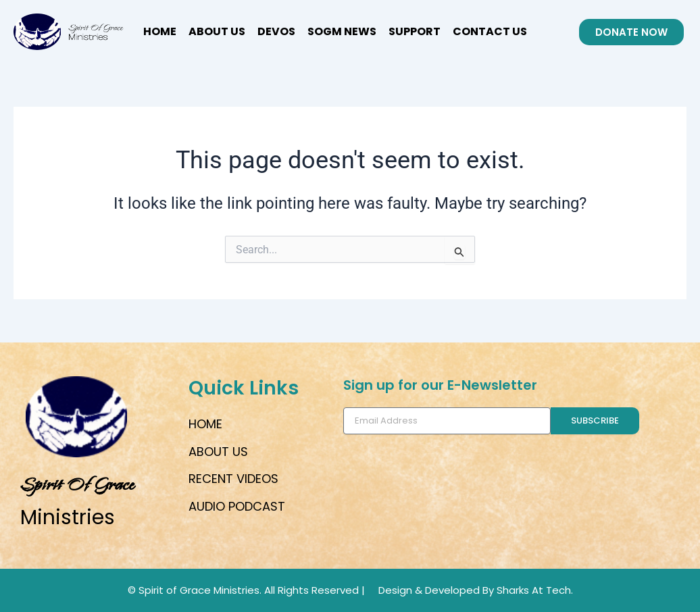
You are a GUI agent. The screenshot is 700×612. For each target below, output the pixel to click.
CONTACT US (490, 31)
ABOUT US (217, 31)
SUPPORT (415, 31)
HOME (160, 31)
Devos (276, 31)
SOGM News (342, 31)
